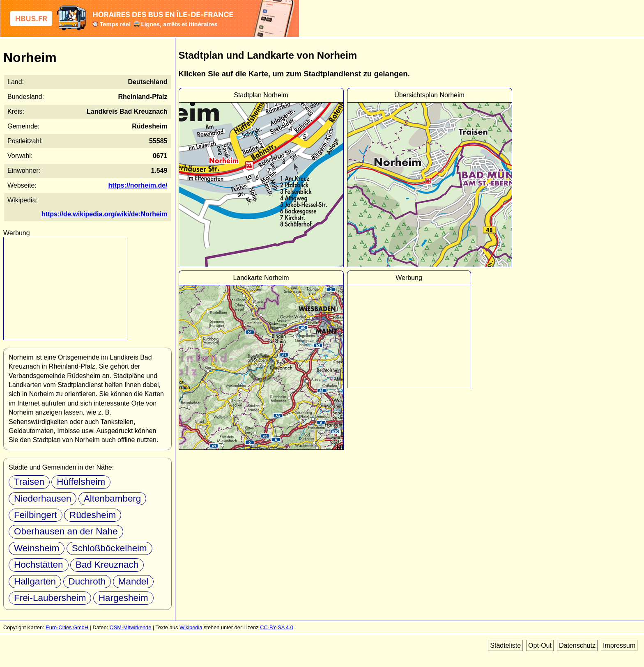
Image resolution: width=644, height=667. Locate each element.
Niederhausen (43, 499)
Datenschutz (577, 645)
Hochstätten (39, 565)
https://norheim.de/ (138, 185)
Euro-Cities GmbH (67, 627)
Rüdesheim (93, 515)
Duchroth (87, 581)
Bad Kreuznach (107, 565)
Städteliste (505, 645)
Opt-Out (540, 645)
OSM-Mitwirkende (131, 627)
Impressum (619, 645)
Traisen (29, 482)
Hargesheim (123, 598)
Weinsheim (37, 548)
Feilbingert (36, 515)
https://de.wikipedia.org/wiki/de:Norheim (105, 214)
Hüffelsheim (81, 482)
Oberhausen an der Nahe (66, 531)
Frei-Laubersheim (50, 598)
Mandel (133, 581)
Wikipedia (191, 627)
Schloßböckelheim (109, 548)
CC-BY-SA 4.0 (277, 627)
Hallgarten (35, 581)
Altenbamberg (112, 499)
